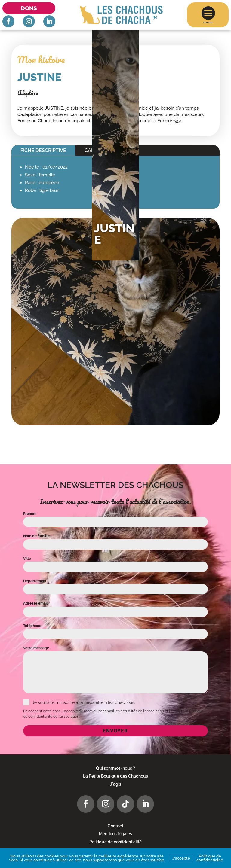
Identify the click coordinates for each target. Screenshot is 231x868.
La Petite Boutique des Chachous (115, 776)
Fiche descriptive (43, 150)
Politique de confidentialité (115, 842)
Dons (29, 8)
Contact (115, 826)
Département (35, 581)
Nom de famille (37, 536)
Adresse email (37, 603)
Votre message (36, 648)
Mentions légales (115, 834)
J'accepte (181, 858)
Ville (27, 559)
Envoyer (115, 731)
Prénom (31, 514)
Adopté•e (28, 93)
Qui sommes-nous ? (115, 768)
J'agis (116, 784)
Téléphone (32, 626)
